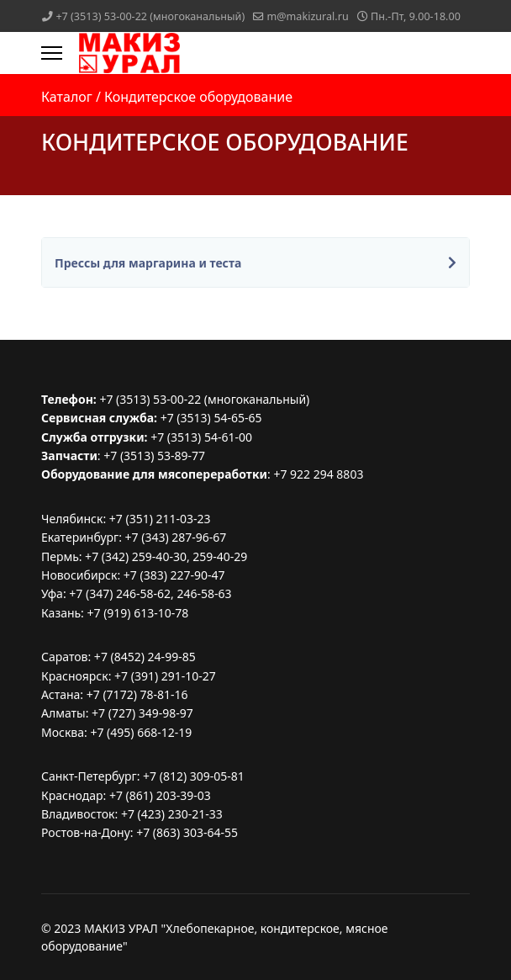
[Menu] (52, 53)
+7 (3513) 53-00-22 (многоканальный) (150, 16)
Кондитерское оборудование (198, 97)
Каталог (67, 97)
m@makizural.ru (307, 16)
